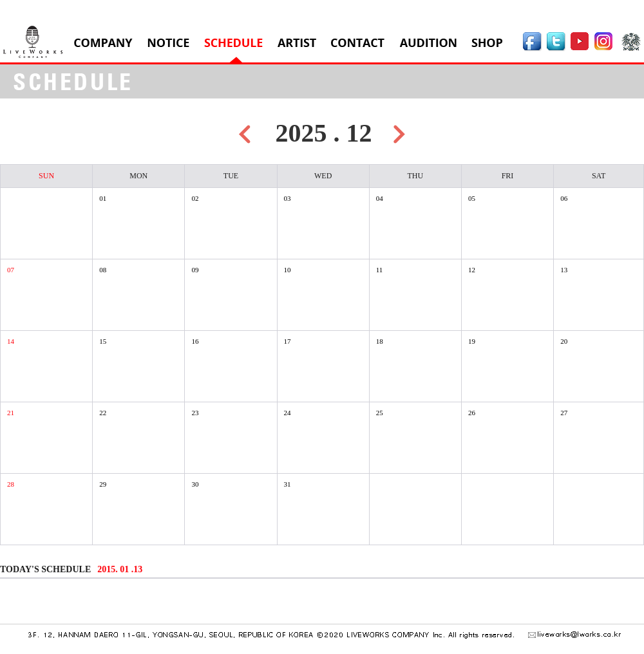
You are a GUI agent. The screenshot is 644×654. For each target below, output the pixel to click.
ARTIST (297, 43)
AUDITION (428, 43)
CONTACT (358, 43)
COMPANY (103, 43)
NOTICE (168, 43)
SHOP (487, 43)
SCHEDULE (233, 43)
